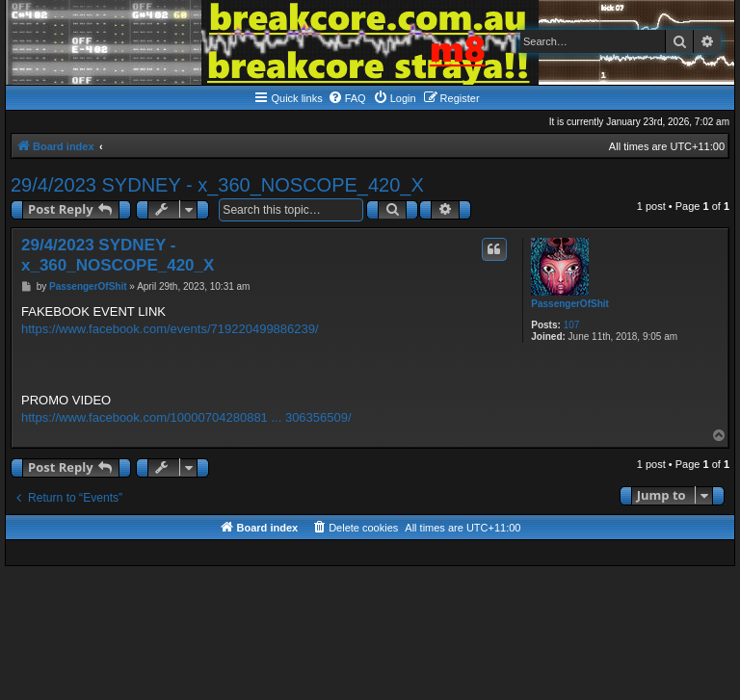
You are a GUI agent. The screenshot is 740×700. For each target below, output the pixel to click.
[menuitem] (347, 98)
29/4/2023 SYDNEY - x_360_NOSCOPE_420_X (217, 185)
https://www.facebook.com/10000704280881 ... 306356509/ (186, 417)
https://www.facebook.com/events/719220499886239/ (170, 329)
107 (572, 325)
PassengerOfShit (570, 304)
